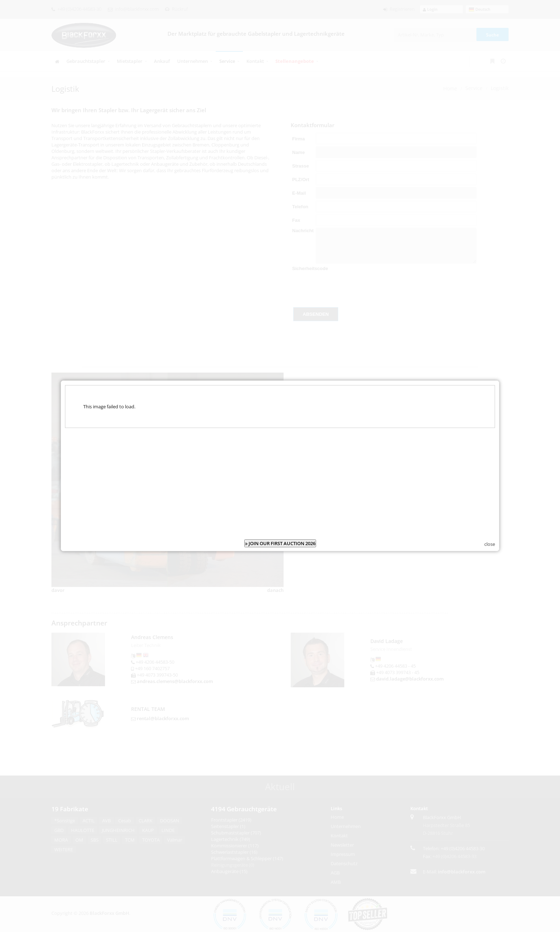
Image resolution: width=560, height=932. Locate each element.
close (490, 544)
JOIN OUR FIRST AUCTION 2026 (280, 543)
